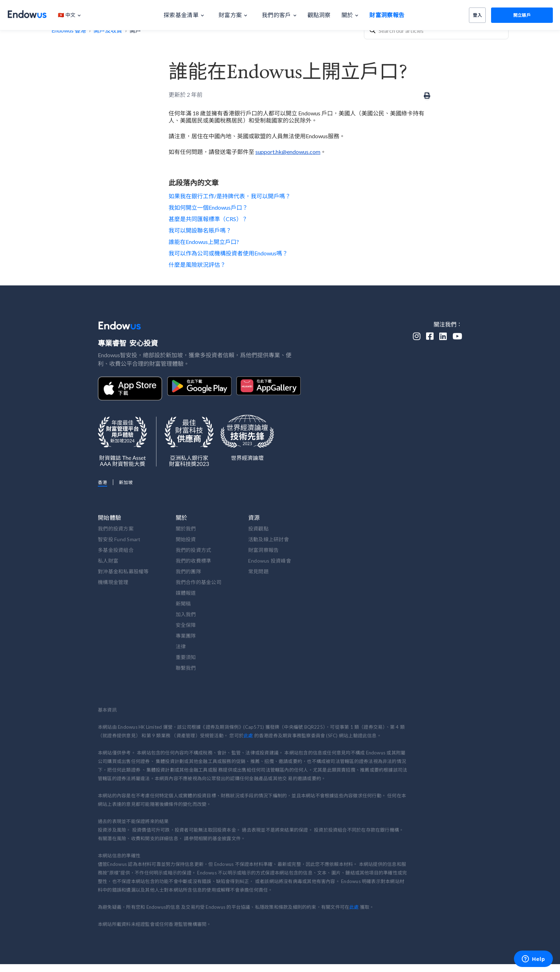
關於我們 (186, 529)
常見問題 (258, 571)
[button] (73, 15)
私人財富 (108, 561)
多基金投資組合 (116, 550)
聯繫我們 (186, 668)
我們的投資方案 (116, 529)
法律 (181, 646)
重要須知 (186, 657)
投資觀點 (258, 529)
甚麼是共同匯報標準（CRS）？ (208, 219)
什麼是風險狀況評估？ (197, 265)
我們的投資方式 (194, 550)
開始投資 (186, 539)
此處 (248, 736)
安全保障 (186, 625)
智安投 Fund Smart (119, 539)
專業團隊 (186, 636)
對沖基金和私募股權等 (123, 571)
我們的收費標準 (194, 561)
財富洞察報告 (264, 550)
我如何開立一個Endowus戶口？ (208, 207)
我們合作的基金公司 (199, 582)
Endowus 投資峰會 (270, 561)
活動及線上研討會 (269, 539)
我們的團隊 (188, 571)
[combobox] (436, 30)
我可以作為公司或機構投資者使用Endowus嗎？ (228, 253)
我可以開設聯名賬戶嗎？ (200, 230)
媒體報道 (186, 593)
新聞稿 (183, 604)
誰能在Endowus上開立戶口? (204, 242)
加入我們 (186, 614)
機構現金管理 (113, 582)
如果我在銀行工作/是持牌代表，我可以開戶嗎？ (230, 196)
